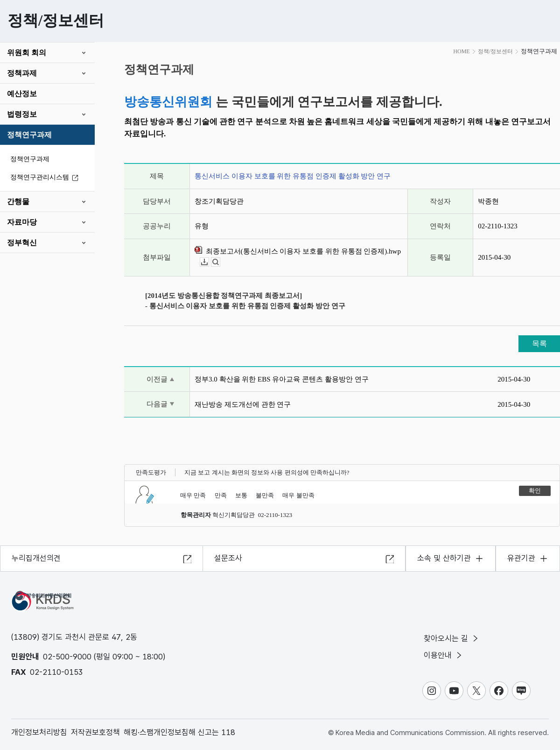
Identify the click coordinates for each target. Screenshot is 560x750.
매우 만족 (193, 495)
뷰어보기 (220, 262)
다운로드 (209, 262)
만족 (221, 495)
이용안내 (444, 655)
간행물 (18, 202)
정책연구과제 (29, 135)
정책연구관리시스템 (46, 178)
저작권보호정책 (95, 732)
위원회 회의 (27, 53)
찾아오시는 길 (452, 638)
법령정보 (22, 114)
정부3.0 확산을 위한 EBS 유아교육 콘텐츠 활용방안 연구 (282, 379)
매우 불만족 (298, 495)
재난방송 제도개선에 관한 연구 (243, 404)
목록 (539, 343)
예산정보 (22, 94)
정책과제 (22, 73)
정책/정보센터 (495, 51)
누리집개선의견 (36, 558)
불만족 (265, 495)
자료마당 (22, 222)
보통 (241, 495)
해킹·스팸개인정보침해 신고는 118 (179, 732)
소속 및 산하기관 (444, 558)
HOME (461, 51)
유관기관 (521, 558)
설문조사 (228, 558)
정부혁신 (22, 243)
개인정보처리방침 (39, 732)
